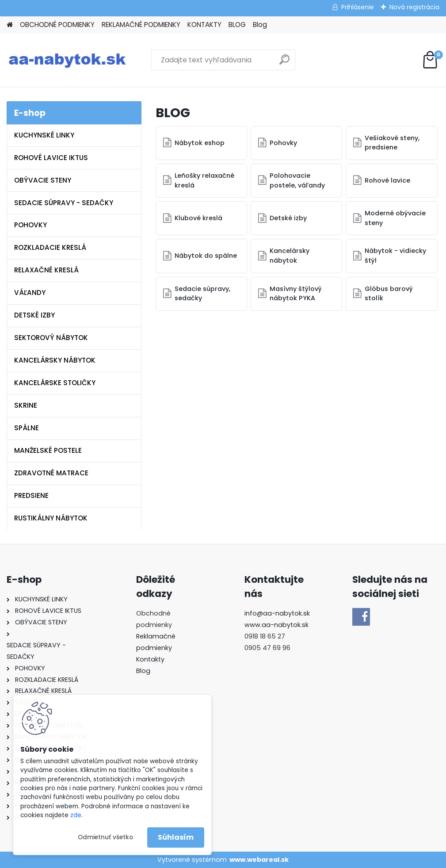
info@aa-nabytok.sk (277, 613)
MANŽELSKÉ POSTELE (48, 450)
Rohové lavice (388, 180)
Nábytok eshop (200, 143)
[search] (284, 63)
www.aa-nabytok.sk (276, 625)
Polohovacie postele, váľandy (298, 180)
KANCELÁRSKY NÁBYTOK (55, 360)
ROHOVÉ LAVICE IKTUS (51, 158)
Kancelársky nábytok (290, 256)
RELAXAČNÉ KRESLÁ (46, 270)
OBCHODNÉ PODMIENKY (57, 25)
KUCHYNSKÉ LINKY (44, 135)
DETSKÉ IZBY (34, 315)
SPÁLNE (27, 428)
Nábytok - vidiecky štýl (396, 256)
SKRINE (26, 405)
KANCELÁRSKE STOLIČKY (55, 383)
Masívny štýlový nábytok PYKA (296, 294)
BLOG (237, 25)
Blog (260, 25)
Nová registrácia (414, 7)
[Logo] (67, 60)
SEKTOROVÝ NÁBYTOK (51, 338)
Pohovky (284, 143)
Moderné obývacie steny (396, 218)
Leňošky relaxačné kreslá (205, 180)
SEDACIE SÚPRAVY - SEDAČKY (64, 203)
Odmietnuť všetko (105, 837)
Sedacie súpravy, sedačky (203, 294)
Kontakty (150, 659)
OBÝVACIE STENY (43, 180)
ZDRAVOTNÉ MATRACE (51, 473)
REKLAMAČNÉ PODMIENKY (141, 25)
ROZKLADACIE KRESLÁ (50, 247)
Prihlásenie (358, 7)
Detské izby (289, 218)
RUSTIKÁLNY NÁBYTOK (51, 518)
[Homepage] (10, 25)
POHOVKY (30, 225)
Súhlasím (176, 837)
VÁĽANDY (30, 293)
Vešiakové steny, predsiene (393, 143)
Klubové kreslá (199, 218)
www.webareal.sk (259, 860)
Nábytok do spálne (206, 256)
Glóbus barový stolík (389, 294)
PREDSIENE (31, 495)
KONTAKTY (204, 25)
